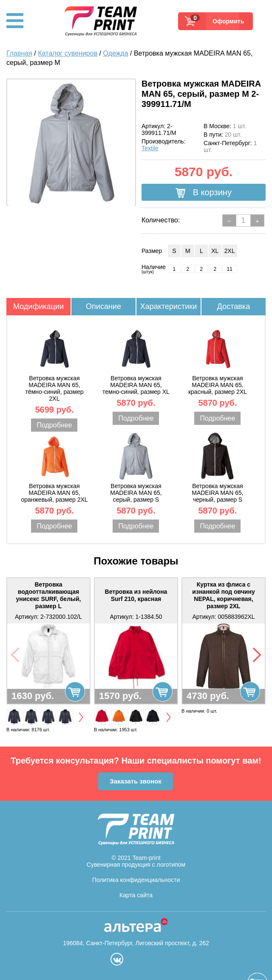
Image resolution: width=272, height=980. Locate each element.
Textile (150, 148)
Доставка (234, 306)
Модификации (38, 306)
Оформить (226, 21)
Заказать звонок (135, 781)
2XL (230, 251)
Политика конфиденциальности (136, 880)
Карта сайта (136, 895)
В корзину (204, 193)
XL (215, 251)
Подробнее (54, 425)
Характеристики (169, 306)
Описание (103, 306)
